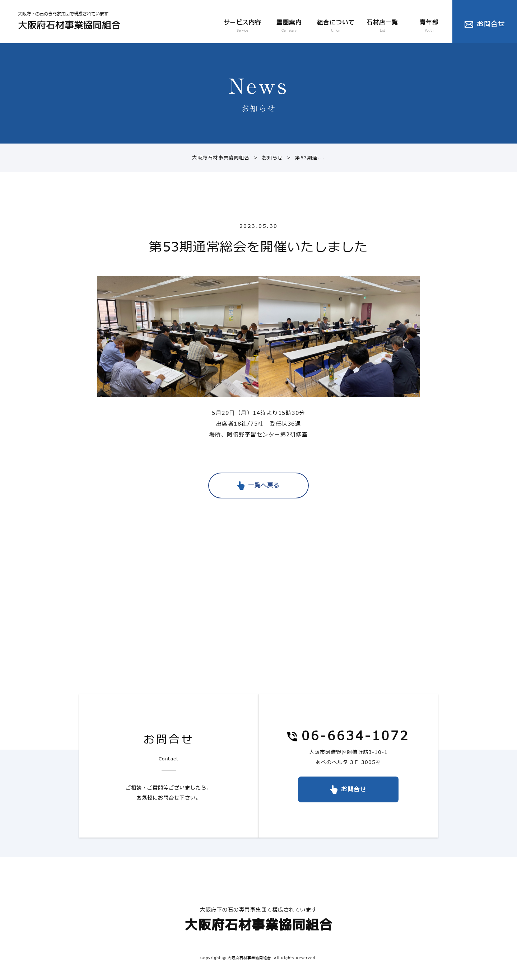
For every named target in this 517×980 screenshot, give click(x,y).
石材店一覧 (382, 27)
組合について (336, 27)
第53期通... (304, 158)
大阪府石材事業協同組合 (221, 158)
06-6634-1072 (355, 737)
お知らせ (266, 158)
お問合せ (491, 24)
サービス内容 (242, 27)
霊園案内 (289, 27)
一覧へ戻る (264, 486)
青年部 (429, 27)
